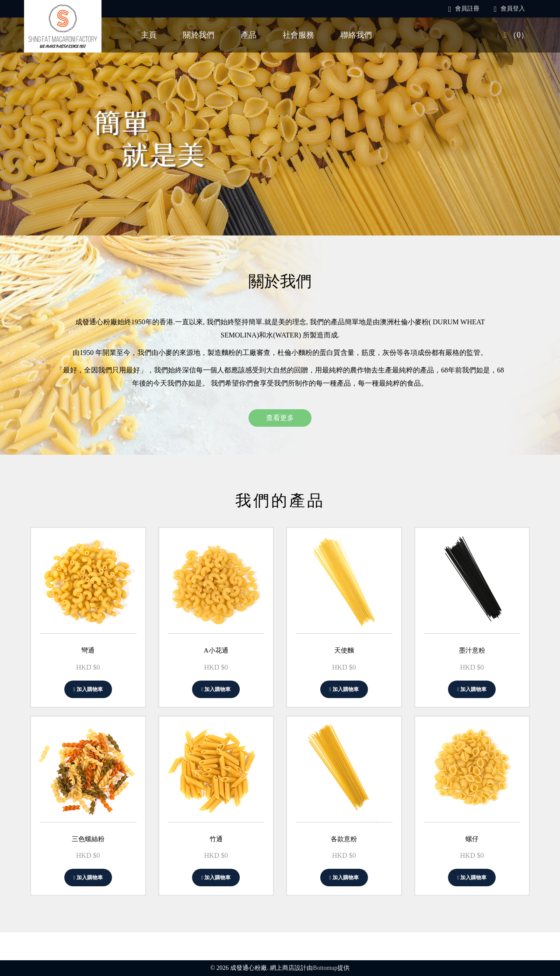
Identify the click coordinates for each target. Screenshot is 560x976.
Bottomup (325, 968)
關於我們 (199, 35)
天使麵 (344, 650)
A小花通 (216, 650)
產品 (248, 35)
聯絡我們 (356, 35)
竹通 (216, 839)
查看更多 (280, 418)
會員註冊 (464, 9)
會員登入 (509, 9)
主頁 (149, 35)
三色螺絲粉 (88, 839)
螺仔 (472, 839)
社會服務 (298, 35)
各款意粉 (344, 839)
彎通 (88, 650)
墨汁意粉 (472, 650)
